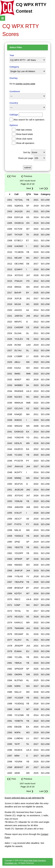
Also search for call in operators (29, 120)
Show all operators (25, 143)
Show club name (24, 139)
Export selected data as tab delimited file (24, 798)
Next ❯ (31, 188)
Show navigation (3, 18)
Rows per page (26, 158)
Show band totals (24, 134)
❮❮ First (11, 176)
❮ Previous (27, 176)
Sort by (27, 152)
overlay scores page (25, 84)
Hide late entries (24, 130)
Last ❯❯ (44, 188)
